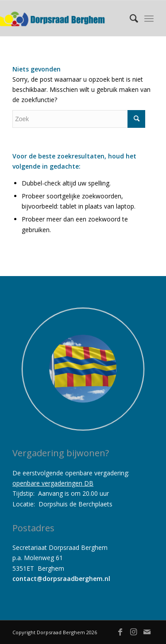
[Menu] (149, 18)
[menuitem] (129, 18)
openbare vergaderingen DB (53, 483)
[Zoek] (129, 18)
